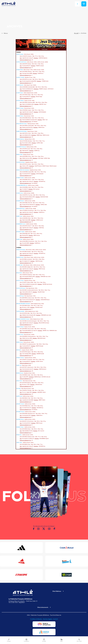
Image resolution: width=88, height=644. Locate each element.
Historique (56, 49)
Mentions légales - (48, 619)
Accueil (26, 49)
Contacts (55, 619)
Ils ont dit (38, 49)
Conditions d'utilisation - (37, 619)
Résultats (50, 49)
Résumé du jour (32, 49)
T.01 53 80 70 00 (13, 602)
